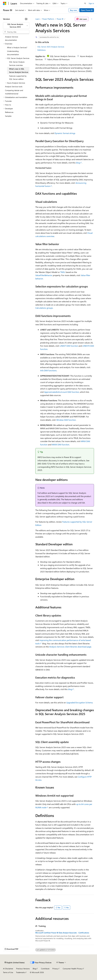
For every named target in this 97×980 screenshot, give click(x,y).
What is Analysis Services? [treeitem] (17, 47)
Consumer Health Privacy (73, 969)
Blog (34, 969)
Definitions (41, 50)
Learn (38, 19)
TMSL (63, 272)
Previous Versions (23, 969)
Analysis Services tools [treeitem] (14, 87)
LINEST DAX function (69, 346)
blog (78, 163)
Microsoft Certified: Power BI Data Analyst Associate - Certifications (62, 933)
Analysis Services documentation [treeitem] (12, 38)
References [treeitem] (9, 112)
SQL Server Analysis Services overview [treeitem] (17, 64)
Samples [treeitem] (8, 116)
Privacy (55, 969)
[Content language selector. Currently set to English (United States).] (15, 963)
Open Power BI (87, 10)
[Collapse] (26, 19)
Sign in (91, 3)
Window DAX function (66, 420)
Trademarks (20, 972)
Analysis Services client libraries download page (70, 647)
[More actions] (92, 19)
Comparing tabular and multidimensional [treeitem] (14, 92)
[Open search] (85, 3)
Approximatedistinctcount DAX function (62, 392)
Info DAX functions (48, 370)
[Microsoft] (5, 3)
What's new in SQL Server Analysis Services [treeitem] (19, 70)
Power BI (60, 19)
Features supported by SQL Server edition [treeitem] (18, 78)
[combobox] (16, 26)
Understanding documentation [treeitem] (13, 53)
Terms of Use (8, 972)
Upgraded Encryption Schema (79, 702)
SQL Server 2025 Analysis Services (51, 47)
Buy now (74, 10)
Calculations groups (44, 308)
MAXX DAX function (60, 444)
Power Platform (48, 19)
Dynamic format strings (65, 133)
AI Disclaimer (8, 969)
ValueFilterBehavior (44, 275)
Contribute (45, 969)
